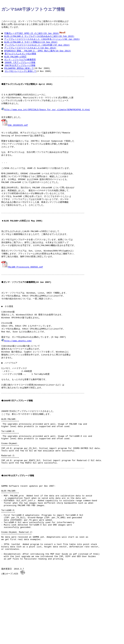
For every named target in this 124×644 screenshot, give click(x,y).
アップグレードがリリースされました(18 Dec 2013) (31, 51)
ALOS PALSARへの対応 (16, 61)
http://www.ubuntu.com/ (17, 371)
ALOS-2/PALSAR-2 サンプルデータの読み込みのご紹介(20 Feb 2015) (40, 39)
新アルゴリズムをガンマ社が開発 (21, 57)
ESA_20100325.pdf (15, 135)
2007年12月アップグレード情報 (20, 70)
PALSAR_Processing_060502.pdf (22, 290)
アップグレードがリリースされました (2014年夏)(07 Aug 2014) (38, 48)
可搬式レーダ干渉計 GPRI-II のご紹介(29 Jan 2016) (33, 36)
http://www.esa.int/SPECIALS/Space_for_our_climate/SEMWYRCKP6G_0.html (46, 118)
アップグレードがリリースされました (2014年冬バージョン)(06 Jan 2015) (43, 42)
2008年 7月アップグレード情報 (20, 67)
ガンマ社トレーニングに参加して (21, 76)
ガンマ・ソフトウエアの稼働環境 (21, 64)
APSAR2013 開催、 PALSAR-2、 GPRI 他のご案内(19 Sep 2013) (38, 54)
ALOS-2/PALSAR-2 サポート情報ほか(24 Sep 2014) (32, 45)
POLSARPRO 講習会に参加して (20, 73)
